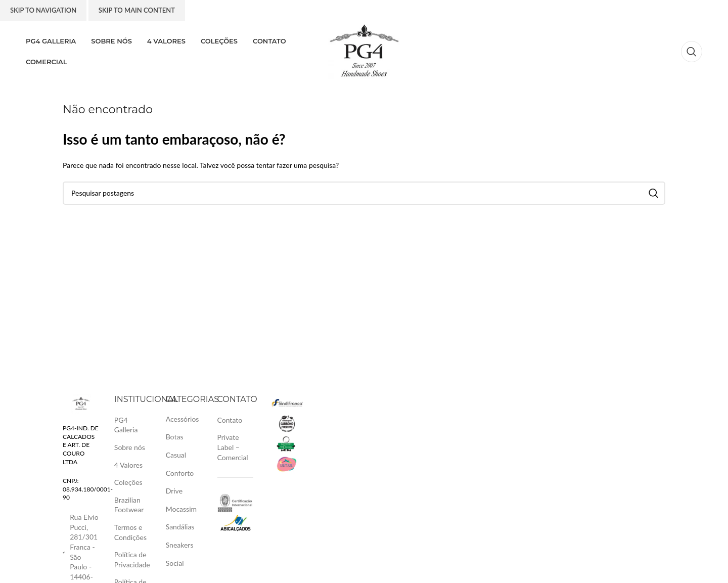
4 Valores (128, 465)
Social (175, 563)
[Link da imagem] (81, 403)
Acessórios (183, 419)
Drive (174, 491)
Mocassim (181, 509)
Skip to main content (137, 10)
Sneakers (180, 545)
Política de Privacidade (132, 559)
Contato (230, 420)
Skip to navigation (43, 10)
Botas (175, 437)
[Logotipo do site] (364, 51)
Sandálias (180, 527)
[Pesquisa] (692, 52)
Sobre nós (130, 447)
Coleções (128, 482)
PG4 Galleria (126, 425)
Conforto (180, 473)
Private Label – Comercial (233, 447)
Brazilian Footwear (129, 505)
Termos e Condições (130, 532)
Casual (176, 455)
